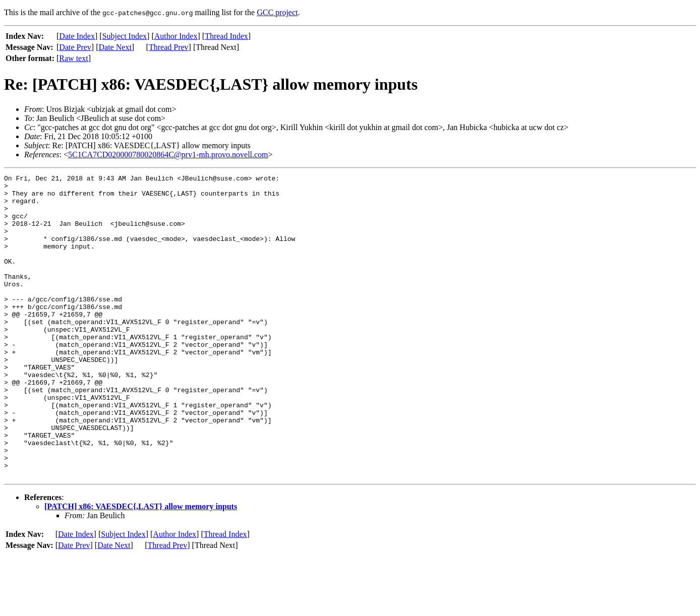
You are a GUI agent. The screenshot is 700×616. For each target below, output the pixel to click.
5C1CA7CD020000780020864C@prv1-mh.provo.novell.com (168, 155)
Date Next (115, 47)
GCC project (277, 12)
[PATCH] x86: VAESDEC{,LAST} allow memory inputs (141, 567)
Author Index (176, 36)
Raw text (73, 58)
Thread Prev (169, 47)
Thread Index (226, 36)
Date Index (77, 36)
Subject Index (125, 36)
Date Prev (75, 47)
